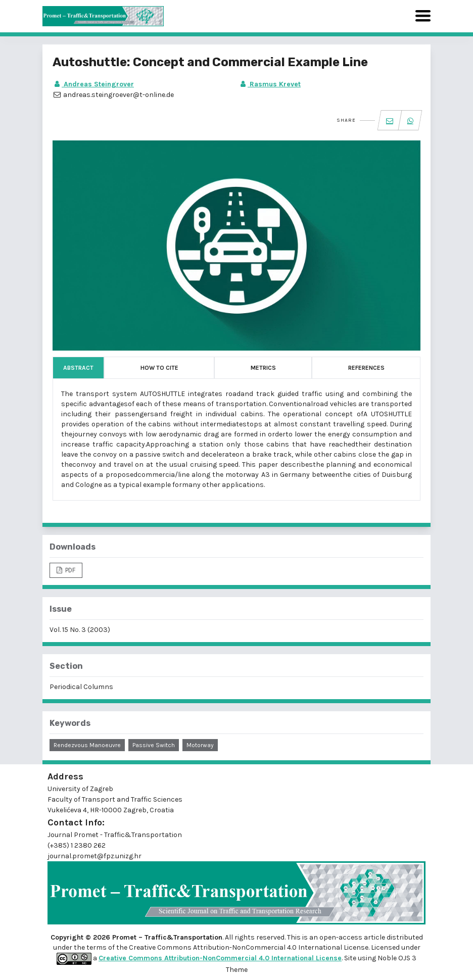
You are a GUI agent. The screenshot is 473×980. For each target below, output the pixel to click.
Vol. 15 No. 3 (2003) (80, 630)
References (366, 368)
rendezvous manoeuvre (87, 745)
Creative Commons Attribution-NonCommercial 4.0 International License (220, 958)
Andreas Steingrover (93, 84)
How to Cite (159, 368)
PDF (69, 570)
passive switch (154, 745)
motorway (200, 745)
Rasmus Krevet (270, 84)
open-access (342, 937)
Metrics (263, 368)
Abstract (78, 368)
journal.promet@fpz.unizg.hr (94, 856)
